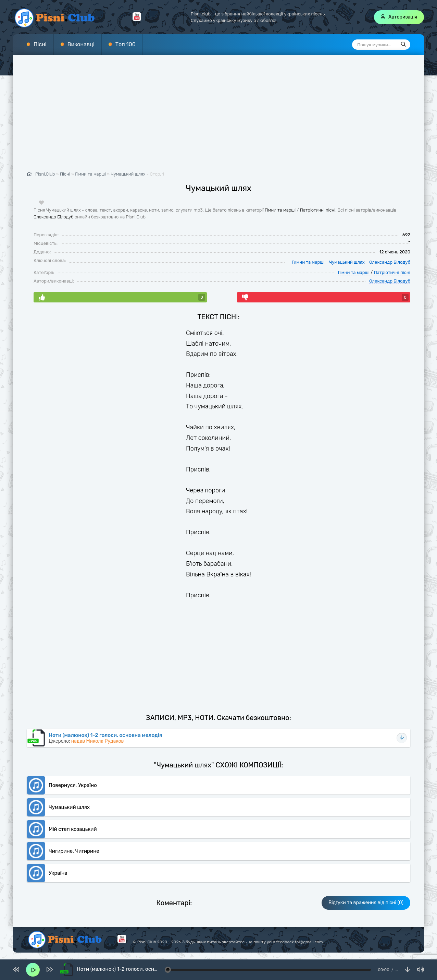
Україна (58, 873)
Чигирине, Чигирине (74, 851)
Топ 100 (126, 44)
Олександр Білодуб (54, 217)
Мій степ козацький (73, 829)
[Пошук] (403, 45)
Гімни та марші (280, 210)
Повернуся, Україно (73, 785)
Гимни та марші (308, 262)
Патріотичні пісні (318, 210)
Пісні (40, 44)
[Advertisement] (218, 117)
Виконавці (81, 44)
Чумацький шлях (128, 174)
